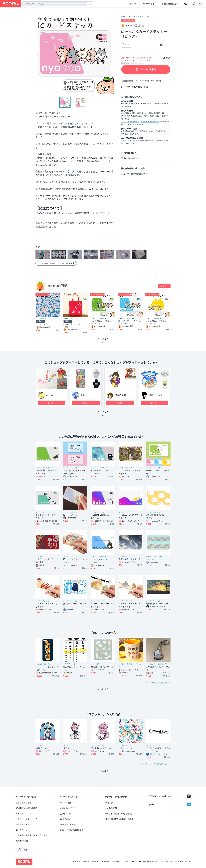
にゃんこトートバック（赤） (73, 325)
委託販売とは (21, 830)
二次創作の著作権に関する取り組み (31, 835)
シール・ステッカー (140, 16)
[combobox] (55, 4)
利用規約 (86, 862)
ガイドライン (116, 862)
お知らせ (109, 803)
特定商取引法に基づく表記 (133, 168)
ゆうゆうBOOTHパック (150, 122)
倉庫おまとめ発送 (68, 824)
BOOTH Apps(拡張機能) (26, 808)
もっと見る (103, 414)
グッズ (124, 16)
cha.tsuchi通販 (57, 286)
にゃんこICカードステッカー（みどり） (102, 322)
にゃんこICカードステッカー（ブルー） (130, 322)
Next (112, 54)
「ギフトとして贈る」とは (136, 87)
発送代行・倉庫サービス (26, 819)
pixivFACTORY (127, 141)
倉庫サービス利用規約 (100, 862)
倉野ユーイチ (156, 395)
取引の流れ (129, 153)
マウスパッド (41, 319)
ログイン (132, 4)
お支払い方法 (130, 158)
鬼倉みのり (120, 395)
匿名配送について (23, 814)
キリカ (49, 395)
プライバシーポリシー (132, 862)
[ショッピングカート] (185, 4)
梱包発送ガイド (22, 824)
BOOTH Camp (22, 841)
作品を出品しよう (170, 4)
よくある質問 (111, 808)
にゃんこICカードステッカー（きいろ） (157, 322)
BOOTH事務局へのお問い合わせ (119, 819)
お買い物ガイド (67, 808)
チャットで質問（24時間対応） (119, 814)
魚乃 (83, 395)
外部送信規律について (152, 862)
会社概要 (77, 862)
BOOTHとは (149, 4)
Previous (38, 54)
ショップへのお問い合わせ (133, 174)
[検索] (84, 4)
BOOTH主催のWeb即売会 (72, 830)
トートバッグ (69, 319)
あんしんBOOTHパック (130, 122)
